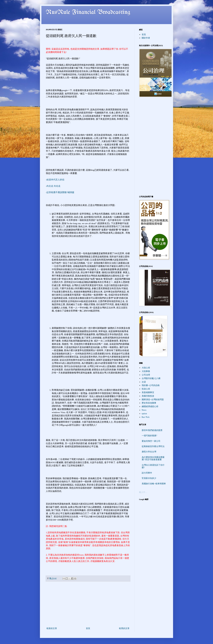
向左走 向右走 (54, 186)
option (144, 414)
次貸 (144, 382)
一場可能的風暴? (149, 436)
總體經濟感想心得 (150, 406)
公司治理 (146, 375)
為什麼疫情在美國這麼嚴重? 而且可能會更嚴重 (153, 458)
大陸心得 (146, 368)
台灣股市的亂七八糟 (151, 378)
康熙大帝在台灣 (149, 452)
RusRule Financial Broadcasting (88, 12)
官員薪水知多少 (149, 478)
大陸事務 (146, 371)
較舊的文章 (124, 628)
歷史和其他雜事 (149, 403)
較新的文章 (52, 628)
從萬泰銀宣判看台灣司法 (153, 446)
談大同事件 (147, 473)
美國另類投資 (148, 396)
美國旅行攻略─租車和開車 (154, 484)
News (144, 410)
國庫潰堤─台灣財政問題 (153, 400)
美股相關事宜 (148, 392)
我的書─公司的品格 (151, 385)
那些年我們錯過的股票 (152, 430)
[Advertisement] (88, 604)
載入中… (143, 492)
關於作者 (146, 38)
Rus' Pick (146, 417)
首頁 (88, 628)
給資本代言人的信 (55, 180)
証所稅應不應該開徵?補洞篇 (60, 192)
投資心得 (146, 389)
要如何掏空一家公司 (151, 441)
